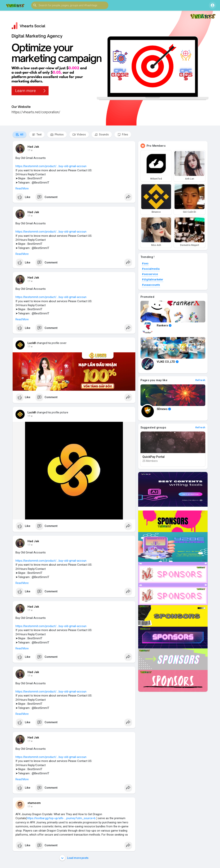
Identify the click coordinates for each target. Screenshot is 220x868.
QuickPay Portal (153, 457)
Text (37, 135)
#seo (145, 263)
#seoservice (150, 274)
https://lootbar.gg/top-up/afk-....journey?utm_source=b (61, 818)
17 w (30, 150)
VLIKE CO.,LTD (168, 362)
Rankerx (164, 325)
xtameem (34, 803)
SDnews (164, 409)
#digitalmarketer (153, 279)
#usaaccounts (151, 285)
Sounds (102, 135)
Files (123, 135)
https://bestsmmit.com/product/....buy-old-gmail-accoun (51, 166)
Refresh (200, 380)
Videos (79, 135)
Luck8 (32, 343)
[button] (70, 5)
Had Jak (33, 147)
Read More (22, 188)
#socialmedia (151, 269)
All (19, 135)
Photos (57, 135)
